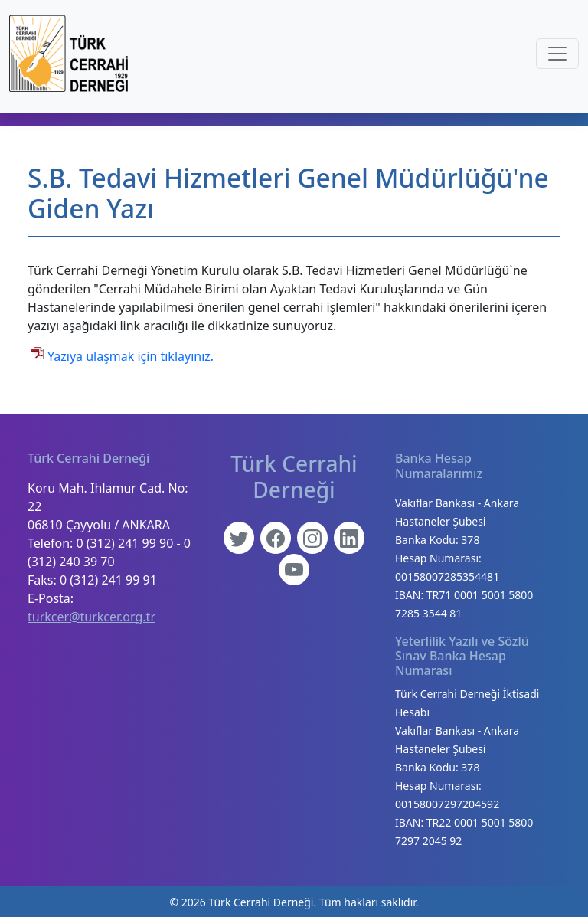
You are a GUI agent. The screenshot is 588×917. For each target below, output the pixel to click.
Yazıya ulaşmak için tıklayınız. (131, 356)
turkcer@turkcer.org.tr (91, 617)
